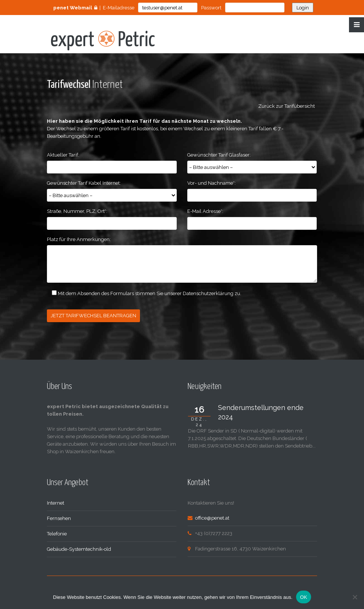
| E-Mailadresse (94, 8)
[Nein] (355, 597)
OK (303, 597)
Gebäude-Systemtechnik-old (79, 548)
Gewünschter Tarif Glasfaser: (219, 155)
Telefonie (57, 533)
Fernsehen (59, 518)
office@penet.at (212, 517)
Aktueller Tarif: (63, 155)
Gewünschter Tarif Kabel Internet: (84, 183)
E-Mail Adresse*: (205, 211)
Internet (56, 502)
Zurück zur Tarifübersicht (288, 106)
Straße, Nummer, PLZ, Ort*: (77, 211)
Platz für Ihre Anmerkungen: (79, 239)
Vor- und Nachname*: (211, 183)
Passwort (211, 8)
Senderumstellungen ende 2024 (261, 412)
